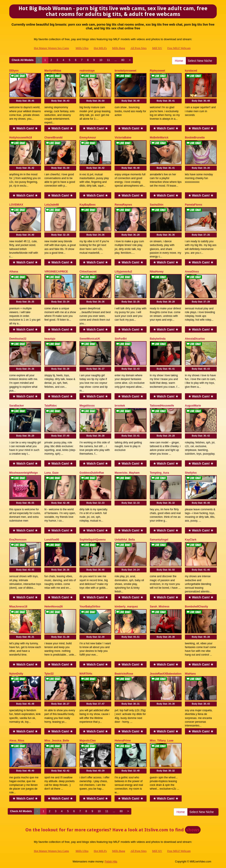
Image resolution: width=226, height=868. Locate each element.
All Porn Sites (138, 48)
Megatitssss (87, 406)
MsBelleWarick (159, 138)
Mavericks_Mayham (127, 473)
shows (193, 830)
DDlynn (14, 71)
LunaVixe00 (52, 540)
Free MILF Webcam (179, 48)
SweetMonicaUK (90, 339)
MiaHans (190, 674)
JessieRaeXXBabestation (166, 674)
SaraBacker (17, 406)
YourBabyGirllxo (90, 607)
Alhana (14, 272)
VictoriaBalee (123, 138)
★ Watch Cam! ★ (25, 128)
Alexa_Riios (17, 741)
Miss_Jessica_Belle (57, 741)
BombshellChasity (197, 607)
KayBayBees (88, 205)
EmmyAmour (88, 138)
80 (123, 60)
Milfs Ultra (82, 48)
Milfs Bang (119, 48)
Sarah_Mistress (160, 607)
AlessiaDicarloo (195, 339)
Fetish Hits (111, 862)
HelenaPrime (123, 741)
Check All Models (23, 60)
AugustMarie (193, 406)
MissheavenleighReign (24, 473)
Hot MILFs (100, 48)
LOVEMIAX (16, 205)
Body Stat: (25, 101)
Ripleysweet (157, 71)
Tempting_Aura (159, 473)
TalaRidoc (51, 406)
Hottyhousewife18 (21, 138)
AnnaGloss (192, 272)
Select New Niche (201, 61)
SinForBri (121, 339)
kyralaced (191, 71)
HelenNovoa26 (54, 607)
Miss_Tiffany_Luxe (162, 741)
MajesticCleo (88, 741)
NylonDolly (16, 674)
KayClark (191, 540)
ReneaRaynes (123, 205)
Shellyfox (191, 473)
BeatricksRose (124, 674)
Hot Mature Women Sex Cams (52, 48)
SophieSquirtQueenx (93, 540)
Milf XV (157, 48)
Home (179, 61)
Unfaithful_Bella (125, 540)
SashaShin (157, 205)
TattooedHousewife (162, 406)
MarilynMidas (53, 71)
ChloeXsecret (88, 272)
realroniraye (87, 71)
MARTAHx (86, 674)
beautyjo (50, 339)
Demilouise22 (18, 339)
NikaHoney (157, 272)
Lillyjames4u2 (123, 272)
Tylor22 (49, 674)
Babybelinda (158, 339)
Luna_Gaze (51, 473)
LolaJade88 (52, 205)
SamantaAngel (159, 540)
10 (101, 60)
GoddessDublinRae (92, 473)
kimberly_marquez (126, 607)
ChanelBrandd (53, 138)
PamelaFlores (194, 205)
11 (108, 60)
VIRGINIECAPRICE (56, 272)
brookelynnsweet (125, 71)
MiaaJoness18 (18, 607)
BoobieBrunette (195, 138)
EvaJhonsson (18, 540)
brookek (120, 406)
